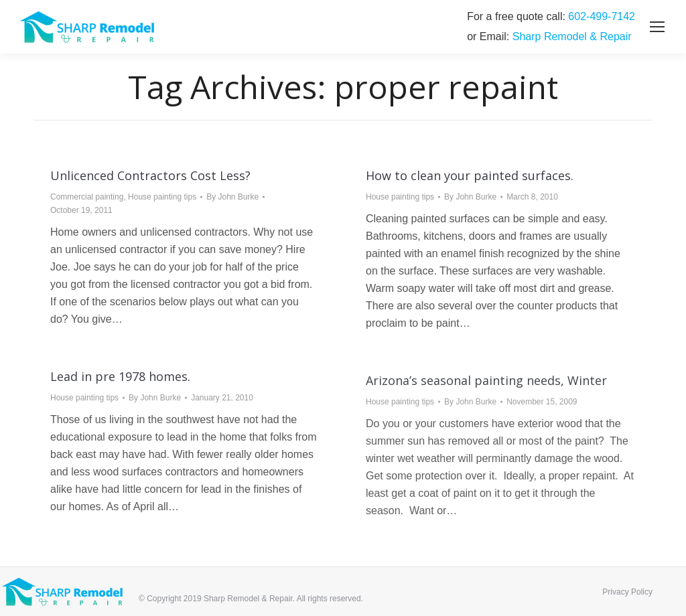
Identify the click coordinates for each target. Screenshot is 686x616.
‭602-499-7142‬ (602, 16)
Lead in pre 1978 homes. (120, 376)
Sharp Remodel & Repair (572, 36)
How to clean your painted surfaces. (470, 175)
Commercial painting (87, 197)
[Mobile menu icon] (657, 27)
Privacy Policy (627, 592)
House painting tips (162, 197)
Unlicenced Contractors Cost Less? (150, 175)
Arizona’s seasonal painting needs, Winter (486, 380)
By (232, 197)
